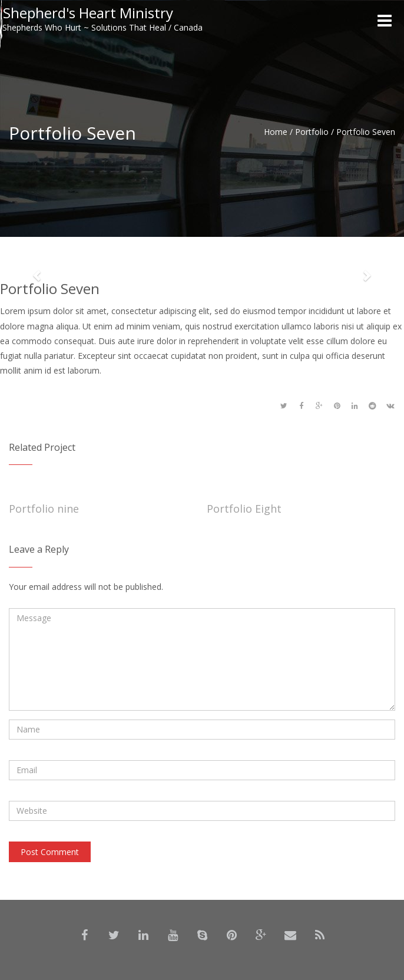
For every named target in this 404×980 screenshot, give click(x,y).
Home (276, 132)
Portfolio (312, 132)
